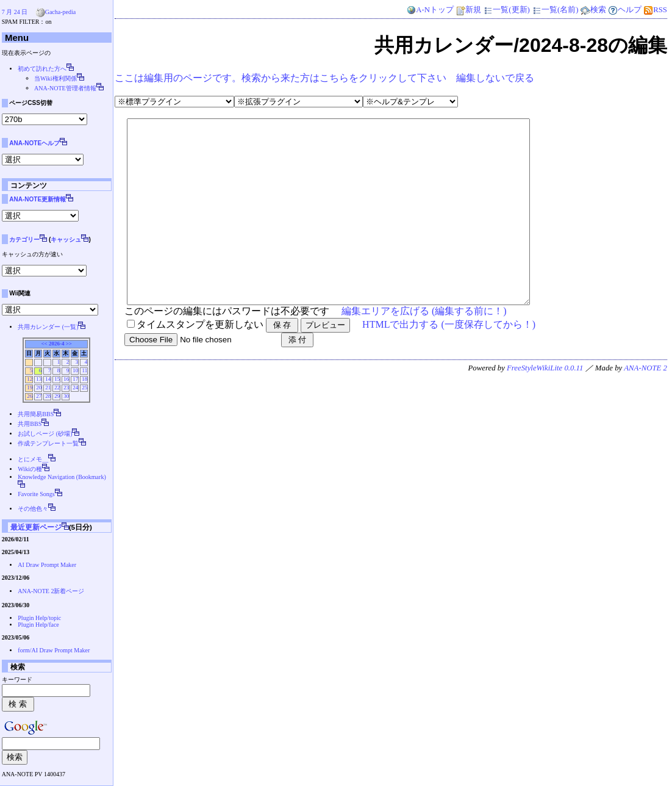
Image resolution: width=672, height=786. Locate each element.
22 (57, 388)
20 (39, 388)
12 (30, 379)
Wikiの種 (30, 469)
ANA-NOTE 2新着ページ (51, 591)
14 (48, 379)
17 (75, 379)
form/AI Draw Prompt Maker (54, 650)
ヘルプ (625, 10)
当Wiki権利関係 (55, 78)
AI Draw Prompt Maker (47, 565)
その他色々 (33, 509)
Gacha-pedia (61, 12)
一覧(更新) (506, 10)
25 (84, 388)
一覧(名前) (555, 10)
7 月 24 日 (15, 12)
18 (84, 379)
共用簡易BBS (36, 414)
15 (57, 379)
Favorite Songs (36, 494)
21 (48, 388)
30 (66, 396)
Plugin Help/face (38, 625)
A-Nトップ (430, 10)
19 (30, 388)
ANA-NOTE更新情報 (38, 199)
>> (69, 344)
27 (39, 396)
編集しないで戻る (495, 78)
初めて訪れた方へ (42, 69)
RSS (655, 10)
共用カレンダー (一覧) (48, 327)
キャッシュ (66, 240)
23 (66, 388)
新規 (468, 10)
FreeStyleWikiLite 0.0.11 (545, 405)
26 (30, 396)
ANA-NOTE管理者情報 (65, 88)
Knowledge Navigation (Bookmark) (62, 477)
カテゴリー (24, 240)
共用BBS (30, 424)
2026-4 (57, 344)
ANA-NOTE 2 (645, 405)
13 (39, 379)
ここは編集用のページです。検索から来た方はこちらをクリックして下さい (281, 78)
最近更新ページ (36, 527)
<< (44, 344)
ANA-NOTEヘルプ (34, 143)
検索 (593, 10)
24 (75, 388)
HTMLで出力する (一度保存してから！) (449, 361)
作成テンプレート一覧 (48, 443)
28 (48, 396)
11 (84, 370)
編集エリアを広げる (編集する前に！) (424, 348)
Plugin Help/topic (39, 618)
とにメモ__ (33, 459)
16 (66, 379)
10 (75, 370)
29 (57, 396)
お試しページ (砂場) (45, 434)
